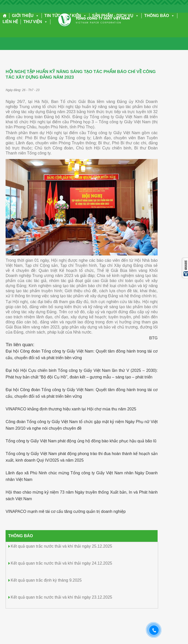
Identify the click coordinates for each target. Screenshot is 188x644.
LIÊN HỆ (10, 22)
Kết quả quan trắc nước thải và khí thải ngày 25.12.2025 (61, 546)
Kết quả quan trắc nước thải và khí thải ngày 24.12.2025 (61, 563)
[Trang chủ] (5, 16)
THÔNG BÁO (159, 16)
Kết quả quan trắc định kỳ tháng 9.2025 (46, 580)
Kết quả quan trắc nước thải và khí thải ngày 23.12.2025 (61, 597)
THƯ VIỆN (35, 22)
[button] (36, 16)
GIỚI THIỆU (25, 16)
